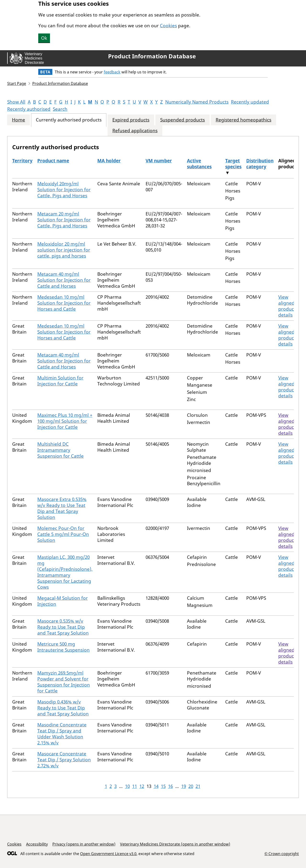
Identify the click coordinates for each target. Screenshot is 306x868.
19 (184, 786)
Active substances (199, 164)
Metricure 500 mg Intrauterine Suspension (63, 647)
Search (60, 109)
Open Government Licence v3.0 (108, 854)
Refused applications (135, 131)
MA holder (109, 161)
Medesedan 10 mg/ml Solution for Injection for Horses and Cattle (64, 303)
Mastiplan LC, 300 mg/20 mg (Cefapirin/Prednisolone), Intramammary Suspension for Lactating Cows (65, 572)
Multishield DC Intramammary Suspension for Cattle (60, 450)
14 (156, 786)
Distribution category (260, 164)
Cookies (168, 26)
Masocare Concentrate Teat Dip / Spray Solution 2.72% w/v (64, 760)
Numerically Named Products (197, 102)
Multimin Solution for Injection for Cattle (60, 381)
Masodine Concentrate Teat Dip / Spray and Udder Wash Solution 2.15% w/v (62, 734)
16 (170, 786)
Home (19, 120)
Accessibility (37, 844)
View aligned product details (287, 306)
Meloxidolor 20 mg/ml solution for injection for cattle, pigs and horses (64, 250)
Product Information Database (152, 56)
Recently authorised (29, 109)
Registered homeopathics (243, 120)
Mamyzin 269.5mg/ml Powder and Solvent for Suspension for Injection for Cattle (64, 682)
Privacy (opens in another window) (84, 844)
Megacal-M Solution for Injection (63, 601)
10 (127, 786)
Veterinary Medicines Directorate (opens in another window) (175, 844)
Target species (233, 164)
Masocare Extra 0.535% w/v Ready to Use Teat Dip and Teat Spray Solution (62, 508)
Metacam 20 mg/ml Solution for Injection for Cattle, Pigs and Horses (64, 220)
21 (198, 786)
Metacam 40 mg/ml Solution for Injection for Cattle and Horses (64, 280)
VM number (159, 161)
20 (191, 786)
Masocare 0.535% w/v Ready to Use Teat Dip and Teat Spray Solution (63, 627)
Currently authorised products (69, 120)
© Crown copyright (282, 854)
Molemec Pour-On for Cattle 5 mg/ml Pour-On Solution (63, 534)
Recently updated (250, 102)
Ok (44, 38)
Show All (16, 102)
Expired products (131, 120)
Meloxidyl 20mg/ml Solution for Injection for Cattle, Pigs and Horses (64, 190)
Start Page (17, 83)
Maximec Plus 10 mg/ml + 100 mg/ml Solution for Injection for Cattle (65, 421)
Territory (22, 161)
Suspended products (183, 120)
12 (142, 786)
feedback (112, 72)
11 (135, 786)
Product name (53, 161)
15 (163, 786)
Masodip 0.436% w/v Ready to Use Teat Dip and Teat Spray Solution (63, 708)
